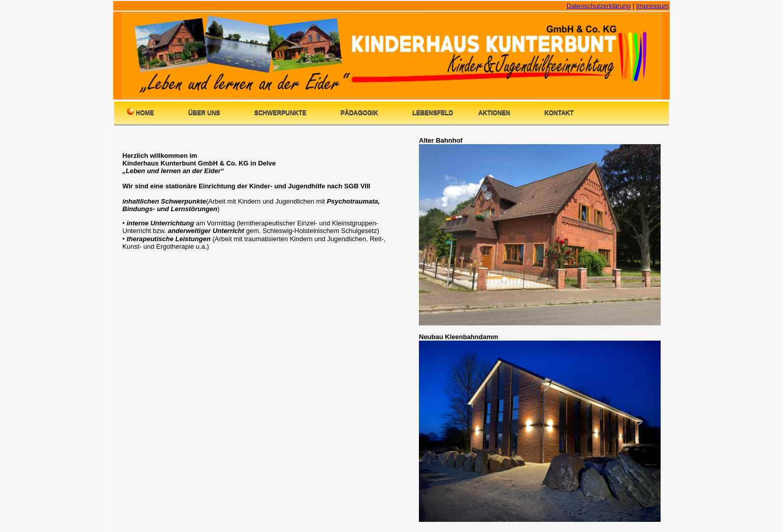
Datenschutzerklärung (599, 6)
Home (140, 112)
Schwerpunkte (276, 112)
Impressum (652, 6)
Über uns (200, 112)
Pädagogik (355, 112)
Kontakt (555, 112)
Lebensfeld (428, 112)
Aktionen (494, 113)
